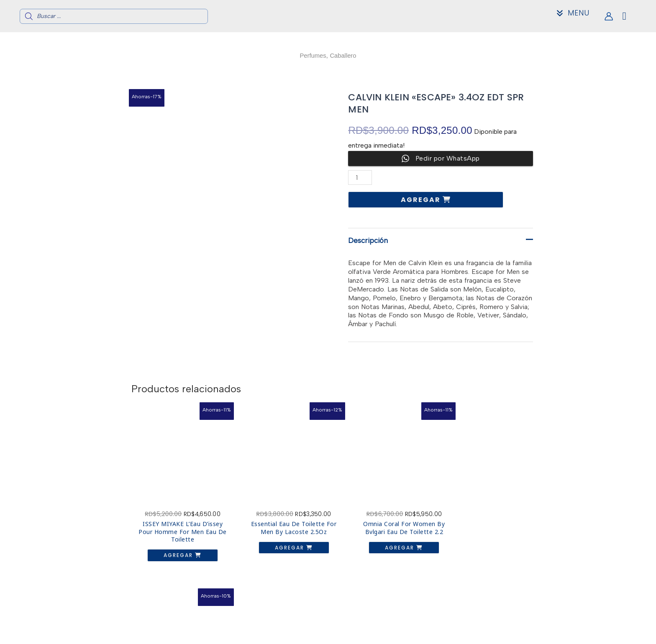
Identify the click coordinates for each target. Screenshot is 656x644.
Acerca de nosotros (502, 621)
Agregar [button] (175, 547)
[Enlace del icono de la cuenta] (609, 16)
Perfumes (312, 55)
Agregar (422, 200)
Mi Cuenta (502, 634)
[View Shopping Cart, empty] (631, 16)
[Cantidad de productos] (360, 178)
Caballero (344, 55)
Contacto (502, 627)
